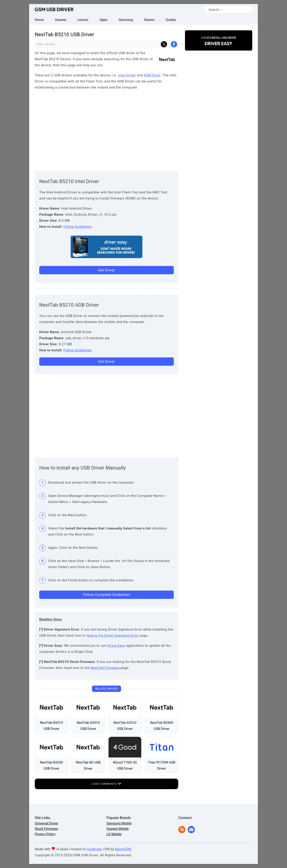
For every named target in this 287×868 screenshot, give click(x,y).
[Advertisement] (107, 129)
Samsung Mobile (119, 823)
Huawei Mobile (118, 829)
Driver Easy (116, 646)
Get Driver (107, 270)
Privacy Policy (45, 834)
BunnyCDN (123, 849)
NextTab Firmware (105, 668)
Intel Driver (127, 75)
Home (40, 44)
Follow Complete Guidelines (107, 595)
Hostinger (94, 849)
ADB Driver (152, 75)
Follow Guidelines (78, 227)
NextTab (50, 44)
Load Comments (107, 784)
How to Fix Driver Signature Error (112, 635)
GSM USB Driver (54, 9)
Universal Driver (46, 823)
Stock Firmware (46, 829)
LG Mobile (114, 834)
